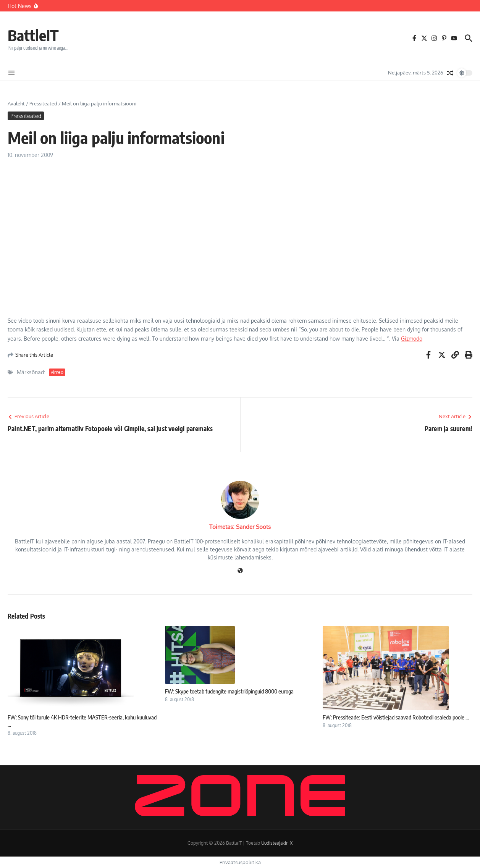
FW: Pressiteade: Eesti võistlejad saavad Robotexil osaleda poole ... (396, 717)
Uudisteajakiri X (277, 843)
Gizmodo (412, 339)
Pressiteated (43, 103)
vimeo (57, 372)
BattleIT (33, 35)
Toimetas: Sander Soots (240, 527)
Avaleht (16, 103)
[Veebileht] (240, 571)
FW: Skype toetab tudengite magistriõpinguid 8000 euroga (229, 691)
